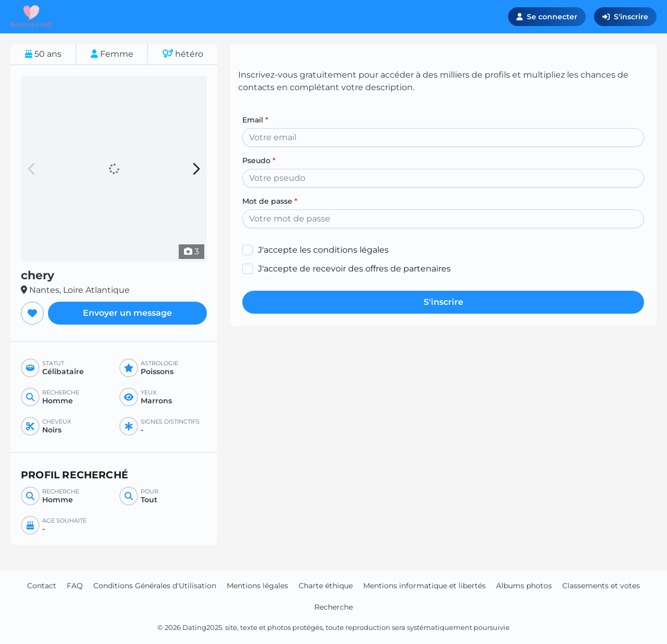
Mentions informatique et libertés (424, 586)
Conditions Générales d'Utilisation (155, 586)
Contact (42, 586)
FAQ (75, 586)
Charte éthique (326, 586)
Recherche (333, 607)
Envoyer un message (127, 313)
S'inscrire (625, 17)
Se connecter (547, 17)
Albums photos (524, 586)
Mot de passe (270, 201)
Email (255, 120)
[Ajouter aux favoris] (32, 313)
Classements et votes (601, 586)
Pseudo (259, 160)
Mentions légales (257, 586)
